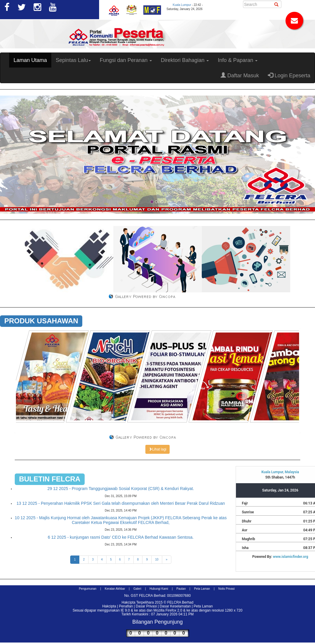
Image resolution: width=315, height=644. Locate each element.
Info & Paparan (238, 60)
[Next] (167, 560)
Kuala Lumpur (182, 5)
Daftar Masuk (240, 75)
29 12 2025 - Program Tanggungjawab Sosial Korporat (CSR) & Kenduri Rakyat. (121, 489)
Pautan (181, 589)
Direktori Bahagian (185, 60)
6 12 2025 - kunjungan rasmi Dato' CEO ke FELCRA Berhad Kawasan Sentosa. (121, 537)
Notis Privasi (227, 589)
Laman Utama (30, 60)
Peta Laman (202, 589)
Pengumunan (88, 589)
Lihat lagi (157, 449)
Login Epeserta (289, 75)
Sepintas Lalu (73, 60)
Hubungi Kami (159, 589)
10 (157, 559)
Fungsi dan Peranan (126, 60)
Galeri (137, 589)
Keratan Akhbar (115, 589)
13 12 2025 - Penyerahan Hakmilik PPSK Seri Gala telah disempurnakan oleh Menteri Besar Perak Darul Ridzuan (121, 503)
